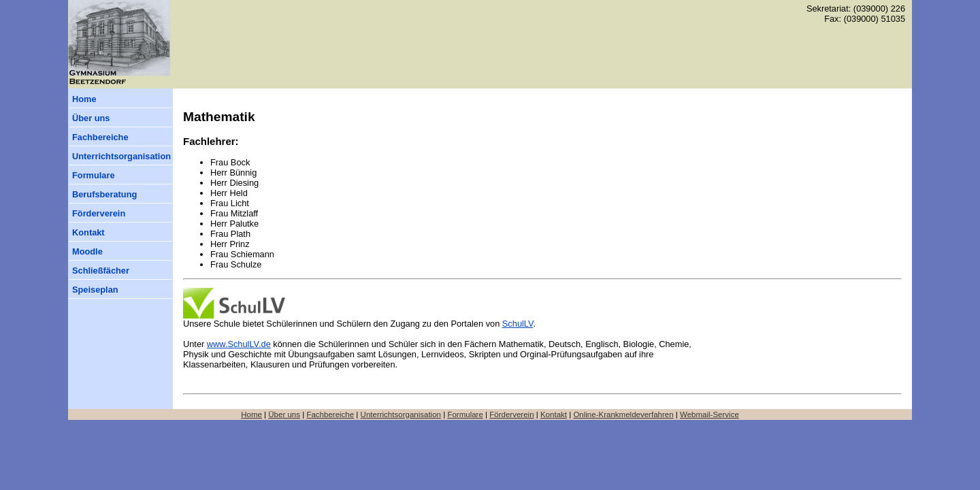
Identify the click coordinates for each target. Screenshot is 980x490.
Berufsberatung (104, 194)
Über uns (91, 118)
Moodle (87, 251)
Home (84, 99)
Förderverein (99, 213)
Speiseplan (95, 290)
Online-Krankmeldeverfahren (623, 414)
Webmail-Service (709, 414)
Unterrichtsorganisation (121, 156)
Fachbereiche (100, 137)
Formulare (94, 175)
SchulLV (518, 324)
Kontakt (88, 232)
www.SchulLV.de (239, 344)
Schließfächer (101, 271)
